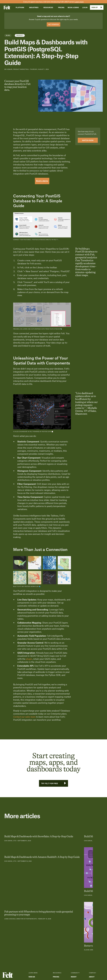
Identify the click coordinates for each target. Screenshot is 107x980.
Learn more (79, 2)
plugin (29, 659)
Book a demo (42, 181)
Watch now (88, 140)
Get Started (53, 24)
